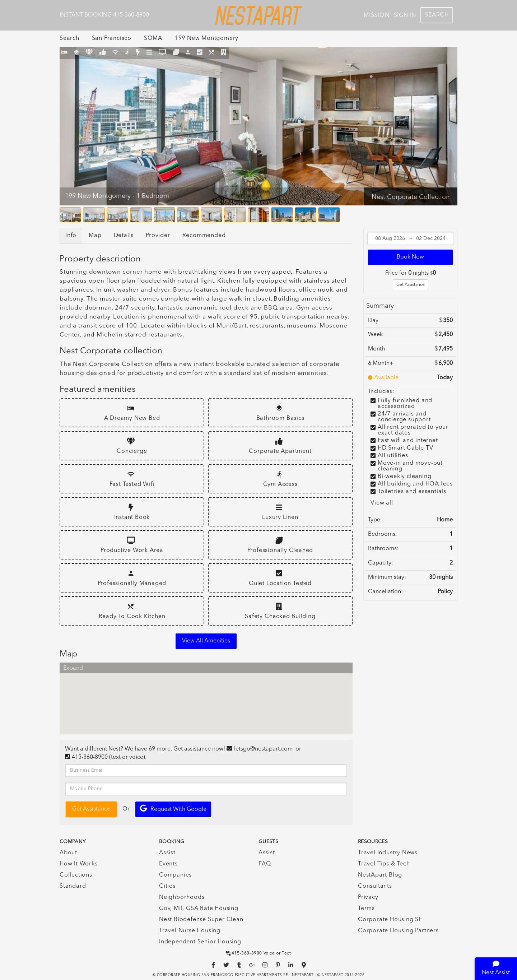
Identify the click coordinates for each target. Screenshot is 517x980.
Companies (175, 875)
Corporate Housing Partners (398, 931)
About (68, 853)
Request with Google (173, 809)
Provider (158, 236)
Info (71, 236)
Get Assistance (411, 285)
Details (124, 236)
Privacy (368, 897)
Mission (377, 15)
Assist (167, 853)
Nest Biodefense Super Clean (201, 920)
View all (382, 503)
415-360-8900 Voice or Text (259, 953)
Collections (76, 875)
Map (95, 236)
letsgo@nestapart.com (263, 749)
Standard (73, 886)
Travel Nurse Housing (190, 931)
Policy (445, 592)
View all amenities (206, 641)
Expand (73, 668)
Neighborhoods (182, 897)
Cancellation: (385, 592)
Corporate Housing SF (390, 920)
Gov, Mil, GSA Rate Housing (199, 909)
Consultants (375, 886)
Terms (366, 909)
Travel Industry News (388, 853)
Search (437, 15)
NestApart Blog (380, 875)
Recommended (204, 236)
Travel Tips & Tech (384, 864)
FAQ (265, 864)
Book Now (410, 257)
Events (168, 864)
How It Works (79, 864)
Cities (167, 886)
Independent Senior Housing (200, 942)
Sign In (405, 15)
